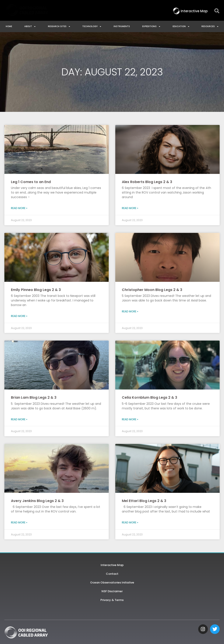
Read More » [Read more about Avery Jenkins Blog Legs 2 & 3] (19, 522)
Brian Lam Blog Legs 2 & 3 (34, 397)
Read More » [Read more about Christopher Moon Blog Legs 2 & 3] (130, 311)
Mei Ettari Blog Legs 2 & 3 (144, 501)
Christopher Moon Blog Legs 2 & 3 (152, 290)
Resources (210, 26)
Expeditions (151, 26)
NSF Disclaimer (112, 591)
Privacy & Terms (112, 600)
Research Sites (59, 26)
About (30, 26)
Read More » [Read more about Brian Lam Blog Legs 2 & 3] (19, 419)
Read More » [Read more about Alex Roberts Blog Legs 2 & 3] (130, 208)
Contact (112, 574)
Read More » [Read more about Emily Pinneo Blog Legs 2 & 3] (19, 316)
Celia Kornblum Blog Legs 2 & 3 (150, 397)
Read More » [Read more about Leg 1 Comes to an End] (19, 208)
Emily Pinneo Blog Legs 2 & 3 (36, 290)
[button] (217, 11)
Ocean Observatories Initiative (112, 583)
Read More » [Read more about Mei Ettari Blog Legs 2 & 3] (130, 522)
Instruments (122, 26)
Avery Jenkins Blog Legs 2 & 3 (37, 501)
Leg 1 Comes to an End (31, 182)
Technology (92, 26)
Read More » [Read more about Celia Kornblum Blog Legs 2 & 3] (130, 419)
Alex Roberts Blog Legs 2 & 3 (147, 182)
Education (181, 26)
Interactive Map (112, 565)
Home (9, 26)
